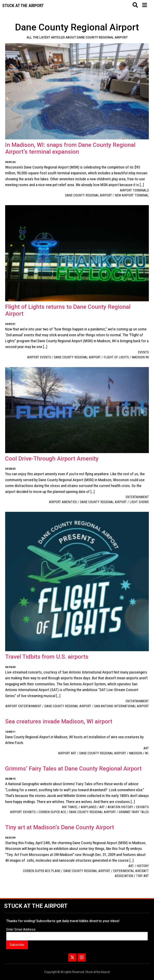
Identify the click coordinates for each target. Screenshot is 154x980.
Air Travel (70, 807)
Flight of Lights (116, 357)
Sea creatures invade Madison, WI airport (59, 721)
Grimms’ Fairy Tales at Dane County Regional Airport (73, 769)
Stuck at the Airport (36, 906)
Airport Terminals (134, 190)
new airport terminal (132, 195)
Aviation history (120, 807)
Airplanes (89, 807)
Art (146, 748)
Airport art (67, 753)
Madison (136, 753)
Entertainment (137, 497)
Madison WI (140, 357)
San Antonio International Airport (122, 706)
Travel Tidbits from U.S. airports (47, 657)
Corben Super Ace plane (42, 871)
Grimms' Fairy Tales (134, 812)
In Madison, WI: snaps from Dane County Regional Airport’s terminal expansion (70, 148)
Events (143, 352)
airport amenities (63, 502)
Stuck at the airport (23, 6)
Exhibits (142, 807)
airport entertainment (23, 706)
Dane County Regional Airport (88, 195)
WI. (147, 753)
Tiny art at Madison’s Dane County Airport (60, 827)
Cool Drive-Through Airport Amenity (52, 459)
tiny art (142, 876)
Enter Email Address (21, 930)
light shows (139, 502)
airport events (39, 357)
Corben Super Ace (52, 812)
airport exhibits (23, 812)
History (143, 866)
